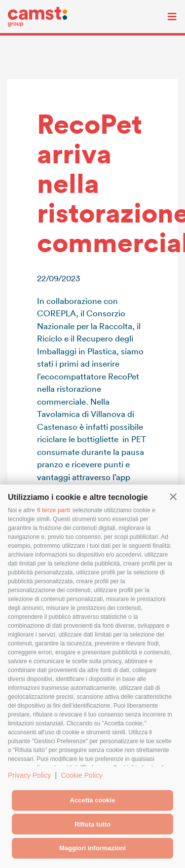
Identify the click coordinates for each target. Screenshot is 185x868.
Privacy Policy (29, 775)
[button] (173, 496)
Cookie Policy (82, 775)
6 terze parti (54, 510)
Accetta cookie (93, 800)
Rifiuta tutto (92, 824)
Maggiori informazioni (92, 848)
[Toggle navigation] (165, 17)
